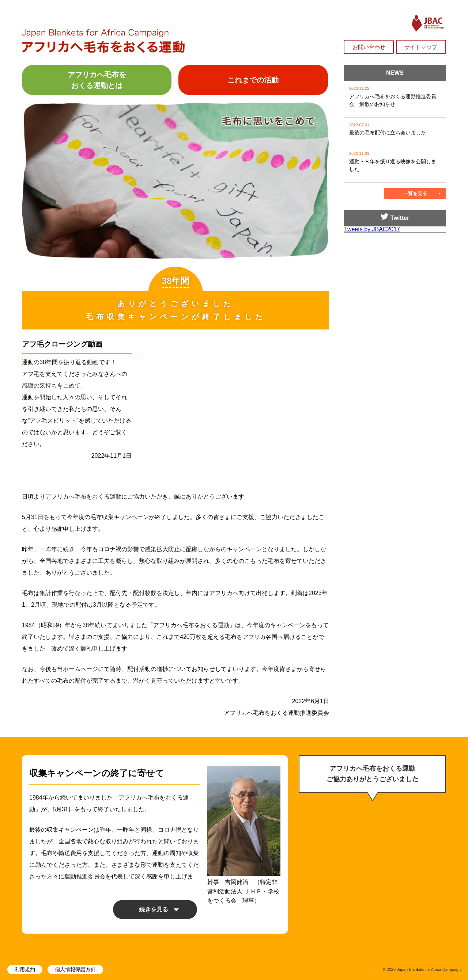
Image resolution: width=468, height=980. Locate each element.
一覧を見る (415, 193)
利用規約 (25, 969)
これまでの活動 (253, 80)
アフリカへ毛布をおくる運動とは (97, 80)
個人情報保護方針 (75, 969)
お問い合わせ (369, 47)
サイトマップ (421, 47)
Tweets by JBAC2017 (372, 229)
